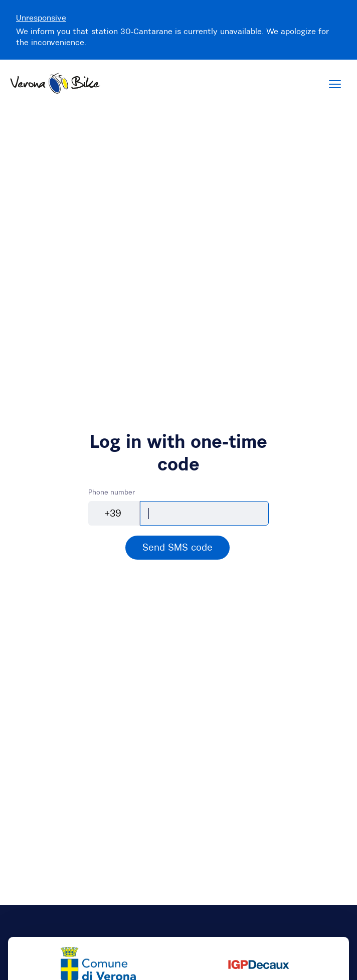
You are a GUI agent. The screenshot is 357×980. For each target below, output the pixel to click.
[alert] (177, 548)
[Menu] (335, 84)
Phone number (112, 492)
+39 (113, 513)
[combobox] (114, 514)
